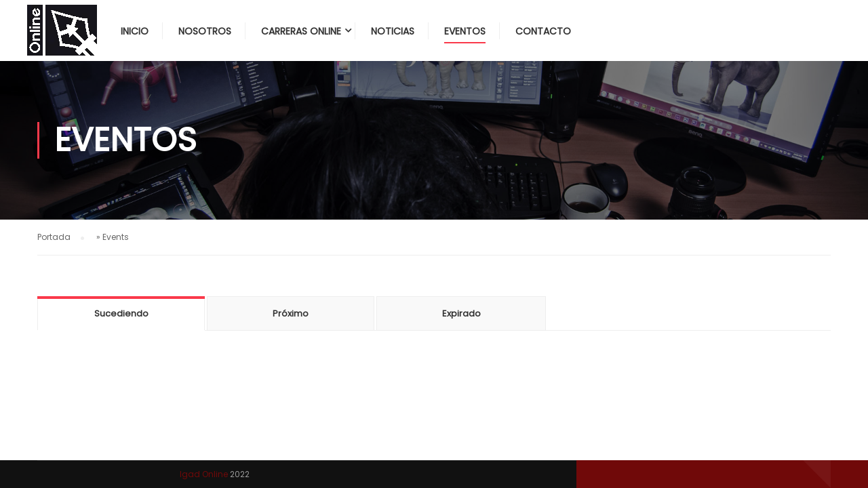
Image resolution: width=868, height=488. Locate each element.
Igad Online (204, 474)
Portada (54, 237)
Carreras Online (301, 31)
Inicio (135, 31)
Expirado (461, 313)
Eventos (465, 31)
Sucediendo (121, 313)
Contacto (543, 31)
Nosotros (205, 31)
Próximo (291, 313)
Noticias (393, 31)
